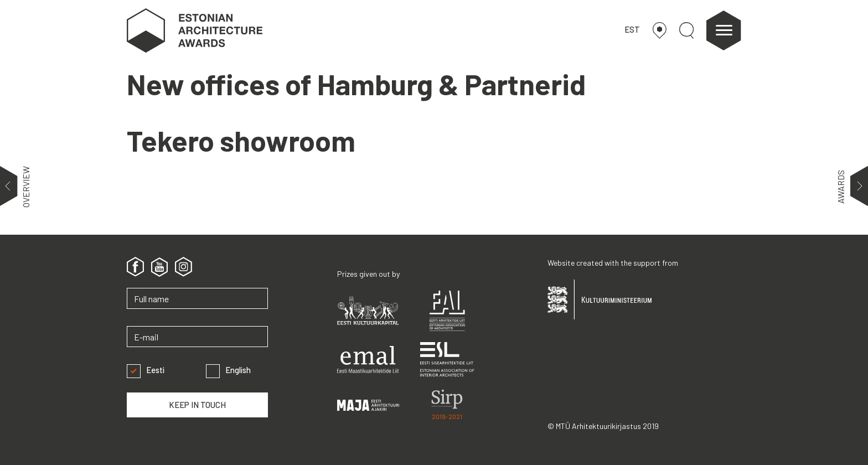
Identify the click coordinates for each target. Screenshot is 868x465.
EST (632, 29)
